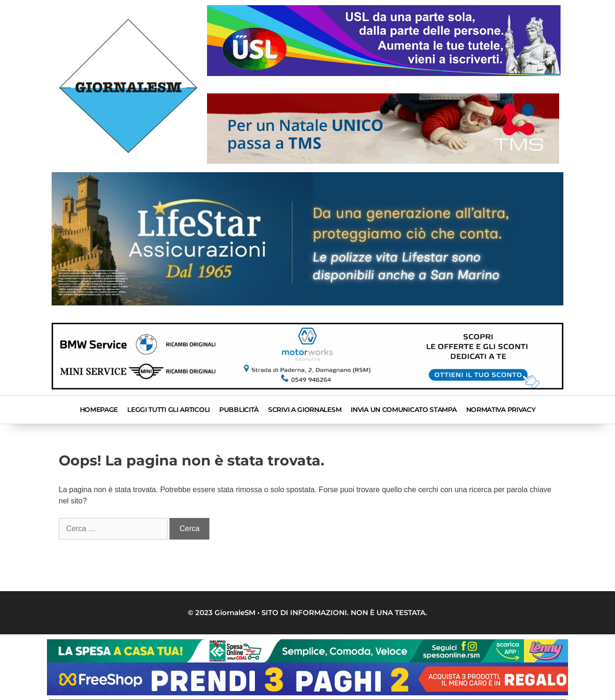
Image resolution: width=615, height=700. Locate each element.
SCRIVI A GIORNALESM (305, 410)
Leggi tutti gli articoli (169, 410)
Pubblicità (239, 410)
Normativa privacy (501, 410)
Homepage (99, 410)
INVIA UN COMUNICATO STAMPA (404, 410)
